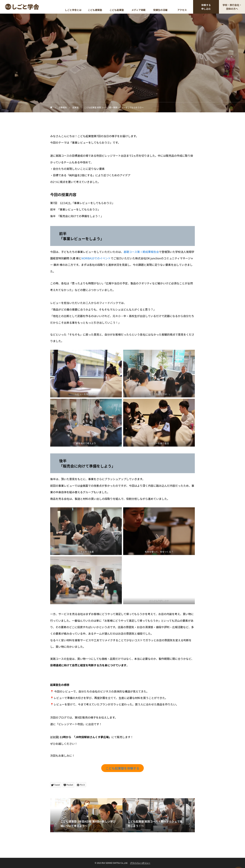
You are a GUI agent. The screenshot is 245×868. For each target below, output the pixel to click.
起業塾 (122, 45)
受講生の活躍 (160, 10)
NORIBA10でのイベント (96, 258)
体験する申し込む (206, 7)
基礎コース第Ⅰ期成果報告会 (141, 252)
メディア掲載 (138, 10)
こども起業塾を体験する (122, 768)
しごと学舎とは (73, 10)
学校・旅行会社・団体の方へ (232, 7)
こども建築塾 (95, 10)
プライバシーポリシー (140, 863)
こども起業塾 (117, 10)
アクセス (182, 10)
